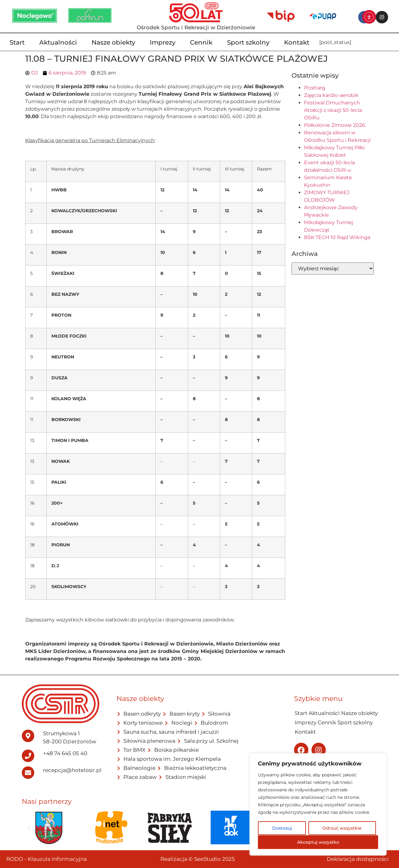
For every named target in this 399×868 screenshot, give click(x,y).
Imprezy (163, 42)
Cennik (201, 42)
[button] (29, 829)
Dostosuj (282, 828)
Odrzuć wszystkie (342, 828)
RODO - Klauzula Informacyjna (47, 859)
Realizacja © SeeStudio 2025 (198, 859)
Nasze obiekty (113, 42)
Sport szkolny (248, 42)
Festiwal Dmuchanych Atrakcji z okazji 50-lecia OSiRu (333, 110)
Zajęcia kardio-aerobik (331, 95)
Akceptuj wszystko (318, 842)
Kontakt (297, 42)
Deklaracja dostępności (358, 859)
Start (17, 42)
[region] (318, 805)
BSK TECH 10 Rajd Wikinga (337, 237)
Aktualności (58, 42)
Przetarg (315, 88)
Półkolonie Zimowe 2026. (335, 125)
